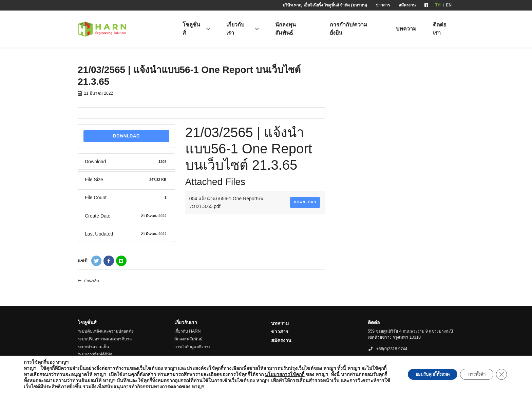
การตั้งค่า (472, 374)
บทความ (406, 29)
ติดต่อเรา (440, 29)
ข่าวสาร (383, 5)
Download (126, 136)
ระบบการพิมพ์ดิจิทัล (95, 354)
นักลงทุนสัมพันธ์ (286, 29)
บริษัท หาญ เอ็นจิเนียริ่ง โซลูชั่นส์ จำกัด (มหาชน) (325, 5)
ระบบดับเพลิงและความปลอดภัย (106, 331)
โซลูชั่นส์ (191, 29)
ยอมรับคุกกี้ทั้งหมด (421, 374)
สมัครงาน (407, 5)
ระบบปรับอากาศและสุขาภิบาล (105, 339)
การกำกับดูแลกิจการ (192, 347)
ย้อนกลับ (88, 281)
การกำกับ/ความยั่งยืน (349, 29)
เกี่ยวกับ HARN (187, 331)
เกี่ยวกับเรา (235, 29)
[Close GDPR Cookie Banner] (501, 374)
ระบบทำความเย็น (93, 347)
